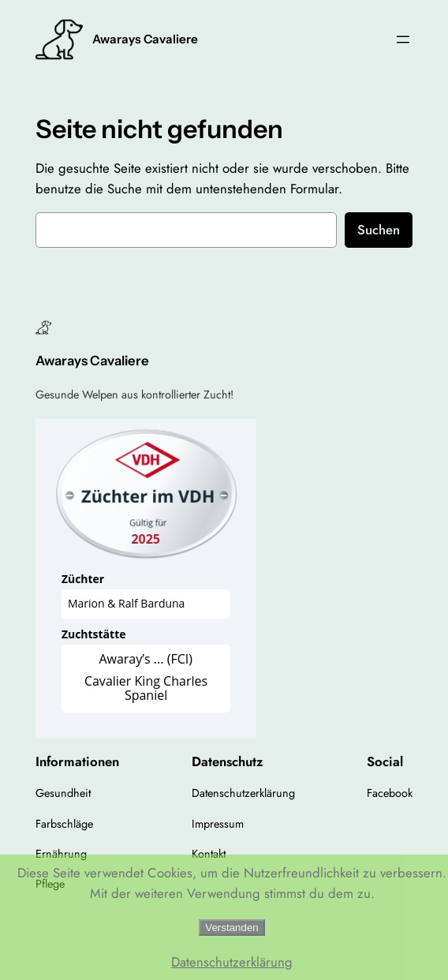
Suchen (379, 230)
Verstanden (231, 928)
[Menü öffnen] (403, 39)
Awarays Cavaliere (145, 39)
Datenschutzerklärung (232, 962)
